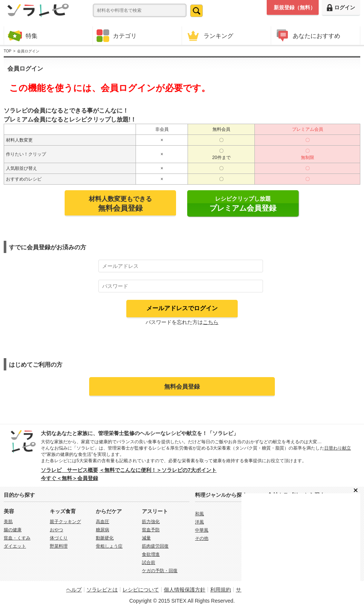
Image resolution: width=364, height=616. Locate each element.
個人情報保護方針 (185, 590)
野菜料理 (59, 546)
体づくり (59, 538)
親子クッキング (65, 522)
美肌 (8, 522)
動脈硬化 (105, 538)
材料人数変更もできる (120, 204)
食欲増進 (151, 554)
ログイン (341, 8)
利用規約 (221, 590)
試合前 (149, 562)
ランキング (209, 35)
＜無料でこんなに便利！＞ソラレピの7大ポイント (158, 470)
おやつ (56, 530)
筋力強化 (151, 522)
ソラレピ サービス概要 (69, 470)
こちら (211, 322)
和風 (199, 514)
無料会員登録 (182, 386)
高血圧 (103, 522)
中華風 (202, 530)
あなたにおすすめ (308, 35)
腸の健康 (13, 530)
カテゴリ (117, 36)
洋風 (199, 522)
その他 (202, 538)
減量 (146, 538)
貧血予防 (151, 530)
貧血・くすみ (17, 538)
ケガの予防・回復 (160, 571)
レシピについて (141, 590)
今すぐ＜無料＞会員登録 (69, 478)
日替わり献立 (338, 448)
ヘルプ (74, 590)
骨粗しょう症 (109, 546)
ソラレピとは (102, 590)
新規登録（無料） (295, 7)
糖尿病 (103, 530)
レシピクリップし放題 (243, 204)
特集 (23, 35)
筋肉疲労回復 (155, 546)
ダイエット (15, 546)
